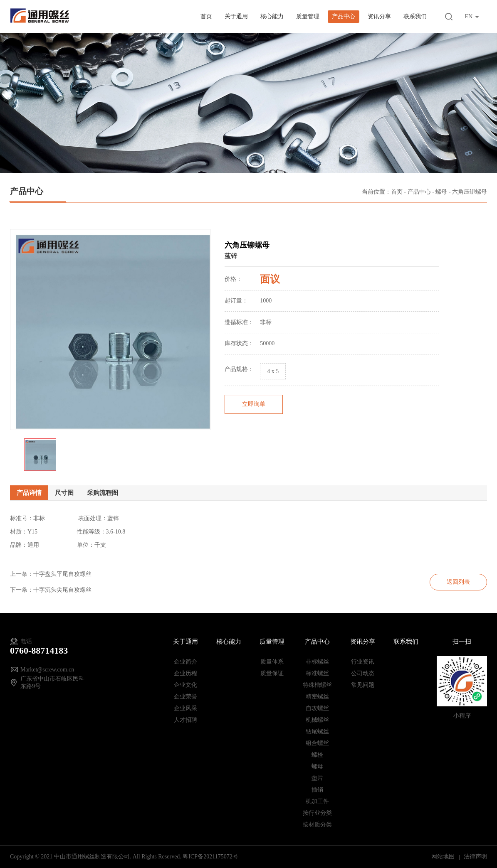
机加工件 (317, 801)
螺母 (441, 193)
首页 (206, 16)
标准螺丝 (317, 673)
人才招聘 (185, 720)
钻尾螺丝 (317, 732)
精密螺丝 (317, 697)
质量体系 (272, 662)
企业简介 (185, 662)
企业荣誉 (185, 697)
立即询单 (254, 415)
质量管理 (308, 16)
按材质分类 (317, 825)
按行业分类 (317, 813)
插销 (317, 790)
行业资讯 (363, 662)
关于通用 (236, 16)
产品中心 (344, 16)
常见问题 (363, 685)
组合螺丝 (317, 743)
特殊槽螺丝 (317, 685)
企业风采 (185, 708)
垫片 (317, 778)
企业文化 (185, 685)
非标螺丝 (317, 662)
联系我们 (415, 16)
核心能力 (272, 16)
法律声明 (475, 857)
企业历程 (185, 673)
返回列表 (458, 582)
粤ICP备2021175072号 (210, 857)
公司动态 (363, 673)
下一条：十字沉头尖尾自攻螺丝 (51, 590)
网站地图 (444, 857)
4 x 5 (273, 382)
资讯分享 (379, 16)
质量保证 (272, 673)
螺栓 (317, 755)
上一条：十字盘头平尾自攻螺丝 (51, 574)
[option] (110, 341)
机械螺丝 (317, 720)
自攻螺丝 (317, 708)
